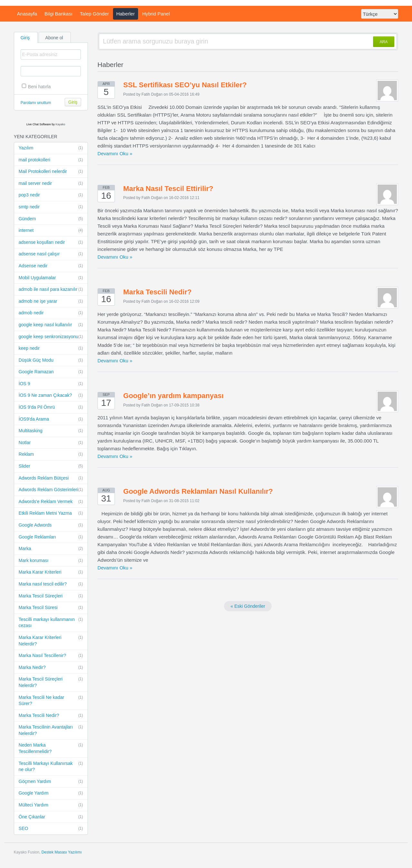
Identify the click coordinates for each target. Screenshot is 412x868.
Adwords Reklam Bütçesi (51, 478)
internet (51, 231)
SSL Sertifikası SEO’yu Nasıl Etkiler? (185, 85)
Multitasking (51, 431)
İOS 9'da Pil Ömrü (51, 407)
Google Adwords (51, 525)
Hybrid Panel (156, 14)
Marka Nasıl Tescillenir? (51, 656)
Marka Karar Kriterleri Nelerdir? (51, 640)
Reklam (51, 454)
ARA (384, 42)
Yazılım (51, 148)
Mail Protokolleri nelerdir (51, 172)
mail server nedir (51, 184)
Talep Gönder (94, 14)
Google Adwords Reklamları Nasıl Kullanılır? (198, 491)
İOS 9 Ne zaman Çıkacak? (51, 396)
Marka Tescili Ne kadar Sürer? (51, 700)
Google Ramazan (51, 372)
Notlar (51, 443)
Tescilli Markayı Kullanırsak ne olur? (51, 766)
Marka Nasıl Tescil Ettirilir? (168, 189)
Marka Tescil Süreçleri (51, 596)
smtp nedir (51, 207)
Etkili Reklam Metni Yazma (51, 513)
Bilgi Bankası (58, 14)
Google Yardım (51, 793)
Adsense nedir (51, 266)
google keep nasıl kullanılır (51, 325)
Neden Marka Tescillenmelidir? (51, 748)
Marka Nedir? (51, 668)
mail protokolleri (51, 160)
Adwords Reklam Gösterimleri (51, 490)
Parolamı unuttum (36, 103)
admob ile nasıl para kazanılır (51, 290)
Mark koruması (51, 561)
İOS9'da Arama (51, 419)
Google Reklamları (51, 537)
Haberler (126, 14)
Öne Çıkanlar (51, 817)
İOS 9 (51, 384)
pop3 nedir (51, 195)
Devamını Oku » (115, 153)
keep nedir (51, 348)
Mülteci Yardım (51, 805)
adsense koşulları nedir (51, 243)
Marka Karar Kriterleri (51, 572)
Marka (51, 549)
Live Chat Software (39, 124)
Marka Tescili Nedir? (51, 716)
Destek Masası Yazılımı (62, 852)
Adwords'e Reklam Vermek (51, 502)
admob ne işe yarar (51, 301)
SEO (51, 829)
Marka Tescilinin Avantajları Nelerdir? (51, 730)
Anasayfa (27, 14)
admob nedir (51, 313)
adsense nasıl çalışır (51, 254)
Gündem (51, 219)
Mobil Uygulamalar (51, 278)
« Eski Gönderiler (248, 606)
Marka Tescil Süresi (51, 608)
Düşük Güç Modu (51, 360)
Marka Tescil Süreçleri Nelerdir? (51, 682)
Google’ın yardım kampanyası (173, 396)
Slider (51, 466)
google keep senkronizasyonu (51, 337)
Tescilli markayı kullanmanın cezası (51, 622)
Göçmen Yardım (51, 782)
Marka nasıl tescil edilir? (51, 584)
